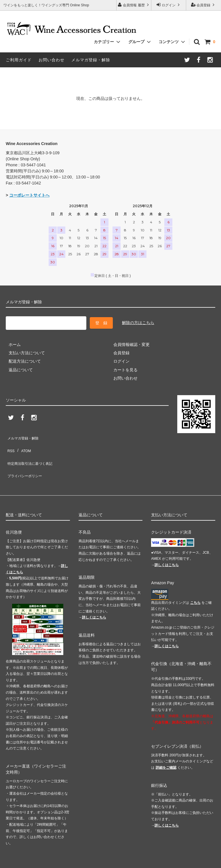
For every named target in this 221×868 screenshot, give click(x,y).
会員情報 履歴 (134, 5)
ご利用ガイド (19, 60)
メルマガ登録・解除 (91, 60)
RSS (10, 442)
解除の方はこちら (138, 321)
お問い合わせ (52, 60)
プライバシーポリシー (26, 459)
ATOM (23, 442)
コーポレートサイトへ (29, 195)
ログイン (169, 5)
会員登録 (204, 5)
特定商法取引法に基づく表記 (32, 451)
